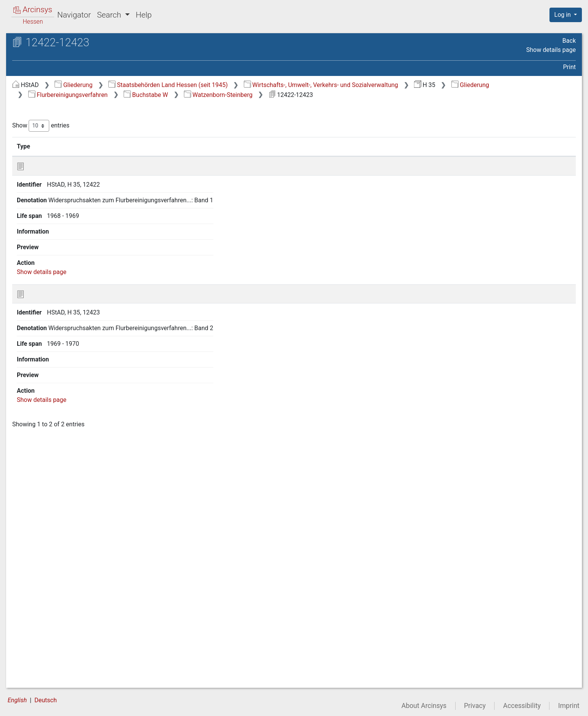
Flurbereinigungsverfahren (250, 95)
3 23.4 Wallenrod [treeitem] (63, 379)
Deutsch (45, 700)
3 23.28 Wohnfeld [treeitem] (64, 605)
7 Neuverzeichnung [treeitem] (52, 680)
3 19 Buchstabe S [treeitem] (57, 304)
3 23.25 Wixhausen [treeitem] (66, 576)
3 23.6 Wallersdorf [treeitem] (65, 398)
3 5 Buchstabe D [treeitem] (55, 173)
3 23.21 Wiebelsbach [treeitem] (68, 539)
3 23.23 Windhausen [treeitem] (68, 558)
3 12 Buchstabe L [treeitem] (57, 238)
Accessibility (522, 706)
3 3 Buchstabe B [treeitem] (55, 154)
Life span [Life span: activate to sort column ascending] (409, 146)
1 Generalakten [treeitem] (47, 98)
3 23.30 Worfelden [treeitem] (65, 624)
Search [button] (110, 15)
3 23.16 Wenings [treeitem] (63, 492)
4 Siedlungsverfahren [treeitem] (55, 652)
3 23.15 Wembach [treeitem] (64, 482)
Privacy (475, 706)
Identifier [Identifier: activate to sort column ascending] (189, 146)
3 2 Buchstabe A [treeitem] (55, 144)
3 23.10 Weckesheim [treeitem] (68, 435)
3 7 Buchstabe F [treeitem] (55, 191)
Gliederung (202, 85)
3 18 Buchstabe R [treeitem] (57, 295)
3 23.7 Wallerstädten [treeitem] (68, 407)
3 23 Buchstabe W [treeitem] (58, 342)
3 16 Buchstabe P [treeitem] (57, 276)
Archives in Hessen (44, 43)
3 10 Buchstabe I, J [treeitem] (59, 219)
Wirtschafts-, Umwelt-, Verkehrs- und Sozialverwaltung (449, 85)
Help (144, 15)
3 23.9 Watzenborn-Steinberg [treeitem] (79, 426)
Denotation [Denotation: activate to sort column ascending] (252, 146)
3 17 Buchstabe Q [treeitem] (57, 285)
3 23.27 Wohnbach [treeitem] (65, 595)
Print (569, 67)
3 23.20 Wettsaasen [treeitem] (67, 529)
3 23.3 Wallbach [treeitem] (62, 370)
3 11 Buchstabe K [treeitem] (57, 229)
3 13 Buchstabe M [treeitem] (58, 248)
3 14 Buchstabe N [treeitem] (57, 257)
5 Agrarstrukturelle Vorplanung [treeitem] (68, 661)
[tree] (67, 384)
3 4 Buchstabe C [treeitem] (55, 163)
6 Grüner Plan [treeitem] (45, 671)
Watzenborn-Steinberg (400, 95)
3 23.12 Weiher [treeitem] (60, 454)
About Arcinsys (424, 706)
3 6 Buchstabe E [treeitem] (55, 182)
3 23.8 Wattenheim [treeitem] (66, 417)
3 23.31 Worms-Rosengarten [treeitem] (79, 633)
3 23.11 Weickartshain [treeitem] (70, 445)
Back (569, 41)
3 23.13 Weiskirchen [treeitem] (67, 464)
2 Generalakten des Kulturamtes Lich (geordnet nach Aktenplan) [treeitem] (70, 111)
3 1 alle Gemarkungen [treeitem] (63, 135)
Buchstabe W (328, 95)
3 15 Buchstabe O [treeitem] (57, 266)
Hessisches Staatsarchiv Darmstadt (74, 51)
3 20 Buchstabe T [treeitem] (57, 313)
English (17, 700)
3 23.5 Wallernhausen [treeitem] (69, 389)
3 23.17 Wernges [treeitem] (63, 501)
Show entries (169, 126)
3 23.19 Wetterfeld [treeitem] (65, 520)
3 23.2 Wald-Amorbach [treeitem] (71, 360)
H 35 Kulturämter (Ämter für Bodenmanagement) (71, 63)
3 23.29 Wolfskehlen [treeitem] (68, 614)
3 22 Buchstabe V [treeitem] (57, 332)
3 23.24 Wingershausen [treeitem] (72, 567)
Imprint (569, 706)
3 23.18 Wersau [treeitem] (61, 511)
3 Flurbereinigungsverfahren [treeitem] (64, 126)
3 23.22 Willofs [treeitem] (60, 548)
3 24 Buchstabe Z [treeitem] (57, 642)
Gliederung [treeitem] (33, 89)
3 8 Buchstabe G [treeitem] (55, 201)
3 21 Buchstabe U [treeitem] (57, 323)
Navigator (74, 15)
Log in (563, 15)
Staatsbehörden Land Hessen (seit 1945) (296, 85)
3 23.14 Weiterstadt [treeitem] (67, 473)
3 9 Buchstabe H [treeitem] (56, 210)
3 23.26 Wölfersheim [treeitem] (68, 586)
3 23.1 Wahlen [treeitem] (59, 351)
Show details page (551, 50)
